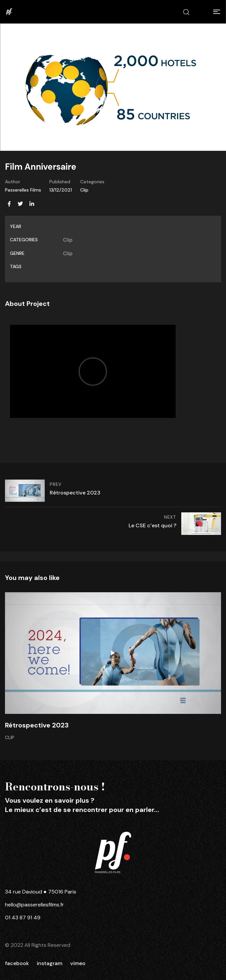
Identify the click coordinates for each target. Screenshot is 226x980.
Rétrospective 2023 (37, 725)
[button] (217, 12)
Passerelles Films (23, 190)
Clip (84, 190)
